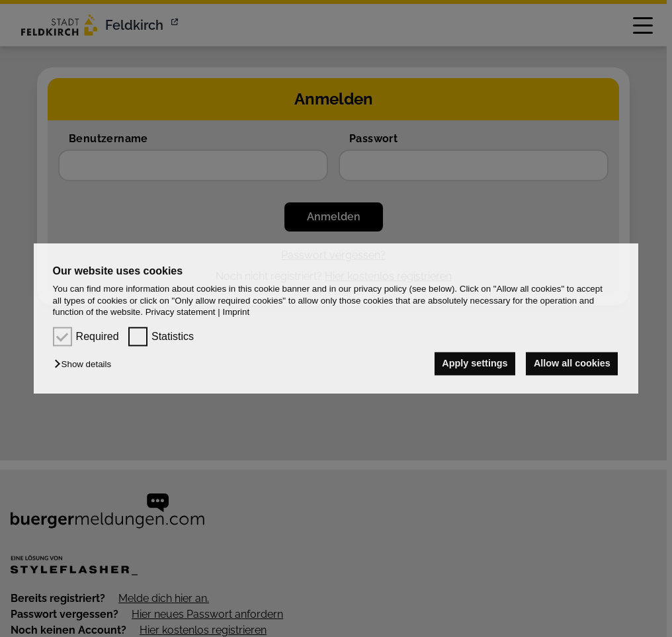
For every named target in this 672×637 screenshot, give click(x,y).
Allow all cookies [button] (572, 364)
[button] (86, 365)
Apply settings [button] (475, 364)
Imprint (236, 312)
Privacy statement (181, 312)
